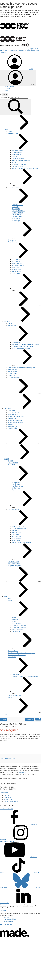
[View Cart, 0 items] (38, 719)
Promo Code (30, 719)
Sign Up (4, 910)
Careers (6, 795)
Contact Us (5, 793)
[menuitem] (6, 129)
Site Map (7, 917)
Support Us (7, 797)
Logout (6, 91)
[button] (1, 95)
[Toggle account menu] (18, 78)
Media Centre (8, 799)
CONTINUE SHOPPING (9, 759)
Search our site (5, 97)
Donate (3, 53)
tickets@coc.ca (22, 773)
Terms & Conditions (10, 919)
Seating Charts (8, 921)
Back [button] (26, 178)
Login (4, 719)
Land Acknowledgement (11, 801)
